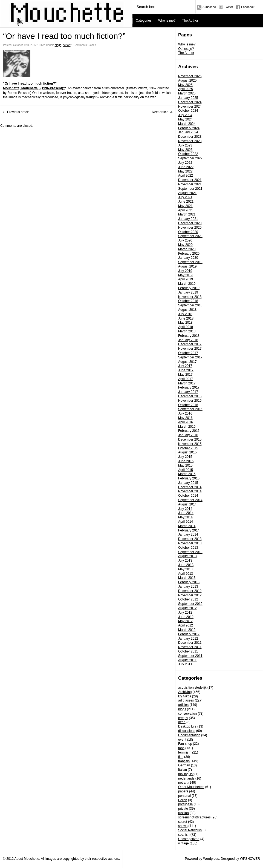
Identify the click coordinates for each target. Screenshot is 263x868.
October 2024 (188, 111)
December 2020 (190, 223)
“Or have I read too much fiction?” (30, 84)
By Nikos (185, 696)
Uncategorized (189, 839)
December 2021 (190, 180)
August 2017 (187, 362)
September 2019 (190, 262)
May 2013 (185, 569)
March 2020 (187, 249)
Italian (183, 770)
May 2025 (185, 85)
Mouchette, (12, 88)
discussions (187, 731)
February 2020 (189, 254)
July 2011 (185, 664)
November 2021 (190, 184)
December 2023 (190, 137)
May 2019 (185, 275)
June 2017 (186, 370)
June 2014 (186, 513)
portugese (185, 804)
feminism (185, 752)
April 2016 (186, 422)
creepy (183, 718)
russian (183, 813)
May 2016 (185, 418)
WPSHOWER (250, 859)
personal (184, 796)
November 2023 (190, 141)
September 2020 (190, 236)
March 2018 (187, 331)
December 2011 (190, 643)
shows (183, 826)
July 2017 (185, 366)
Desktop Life (187, 726)
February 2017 (189, 387)
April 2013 (186, 574)
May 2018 (185, 323)
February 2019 (189, 288)
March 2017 (187, 383)
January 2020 (188, 258)
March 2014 (187, 526)
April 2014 (186, 522)
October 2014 (188, 496)
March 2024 (187, 124)
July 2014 (185, 509)
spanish (184, 835)
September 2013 (190, 552)
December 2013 (190, 539)
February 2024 (189, 128)
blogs (182, 709)
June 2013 (186, 565)
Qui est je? (186, 49)
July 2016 (185, 413)
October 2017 (188, 353)
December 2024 (190, 102)
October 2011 (188, 651)
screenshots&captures (194, 817)
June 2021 (186, 202)
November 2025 (190, 76)
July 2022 (185, 163)
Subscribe (209, 7)
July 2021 (185, 197)
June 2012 (186, 617)
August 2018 (187, 310)
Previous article (18, 112)
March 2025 (187, 93)
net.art (183, 783)
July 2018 (185, 314)
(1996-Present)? (52, 88)
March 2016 (187, 427)
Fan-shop (185, 744)
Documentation (189, 735)
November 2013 (190, 543)
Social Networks (190, 830)
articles (183, 705)
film (181, 757)
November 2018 (190, 297)
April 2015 (186, 470)
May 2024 (185, 119)
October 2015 (188, 448)
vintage (183, 843)
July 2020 (185, 240)
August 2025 (187, 81)
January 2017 (188, 392)
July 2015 (185, 457)
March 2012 (187, 630)
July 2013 (185, 561)
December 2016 (190, 396)
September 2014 (190, 500)
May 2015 (185, 465)
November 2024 (190, 107)
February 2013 (189, 582)
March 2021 (187, 214)
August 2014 (187, 504)
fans (181, 748)
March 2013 (187, 578)
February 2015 (189, 478)
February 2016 (189, 431)
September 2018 (190, 305)
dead (182, 722)
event (182, 740)
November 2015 (190, 444)
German (184, 765)
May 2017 (185, 375)
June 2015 (186, 461)
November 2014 (190, 491)
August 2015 (187, 452)
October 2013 (188, 548)
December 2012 (190, 591)
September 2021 (190, 189)
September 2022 (190, 158)
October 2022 (188, 154)
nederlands (186, 778)
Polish (183, 800)
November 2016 (190, 401)
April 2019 (186, 279)
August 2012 (187, 608)
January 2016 (188, 435)
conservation (187, 714)
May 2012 (185, 621)
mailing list (186, 774)
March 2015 (187, 474)
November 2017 (190, 349)
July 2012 (185, 613)
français (184, 761)
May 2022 (185, 171)
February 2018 (189, 336)
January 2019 (188, 292)
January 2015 (188, 483)
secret (183, 822)
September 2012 (190, 604)
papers (183, 791)
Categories (144, 21)
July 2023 (185, 145)
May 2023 (185, 150)
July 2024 (185, 115)
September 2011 (190, 656)
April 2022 (186, 176)
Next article (160, 112)
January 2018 (188, 340)
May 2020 (185, 245)
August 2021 (187, 193)
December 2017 (190, 344)
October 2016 (188, 405)
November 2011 (190, 647)
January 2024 (188, 132)
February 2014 (189, 530)
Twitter (229, 7)
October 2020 (188, 232)
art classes (186, 700)
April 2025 (186, 89)
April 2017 (186, 379)
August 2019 (187, 266)
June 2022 (186, 167)
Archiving (185, 692)
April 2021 (186, 210)
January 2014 (188, 534)
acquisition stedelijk (192, 688)
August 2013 (187, 556)
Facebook (248, 7)
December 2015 (190, 439)
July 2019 (185, 271)
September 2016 (190, 409)
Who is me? (167, 21)
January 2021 (188, 219)
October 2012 (188, 599)
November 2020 (190, 228)
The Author (190, 21)
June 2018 (186, 318)
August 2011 (187, 660)
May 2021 (185, 206)
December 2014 (190, 487)
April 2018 (186, 327)
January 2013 (188, 587)
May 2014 (185, 517)
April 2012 (186, 625)
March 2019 (187, 284)
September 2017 (190, 357)
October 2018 (188, 301)
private (183, 809)
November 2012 (190, 595)
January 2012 (188, 639)
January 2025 (188, 98)
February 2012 (189, 634)
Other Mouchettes (191, 787)
